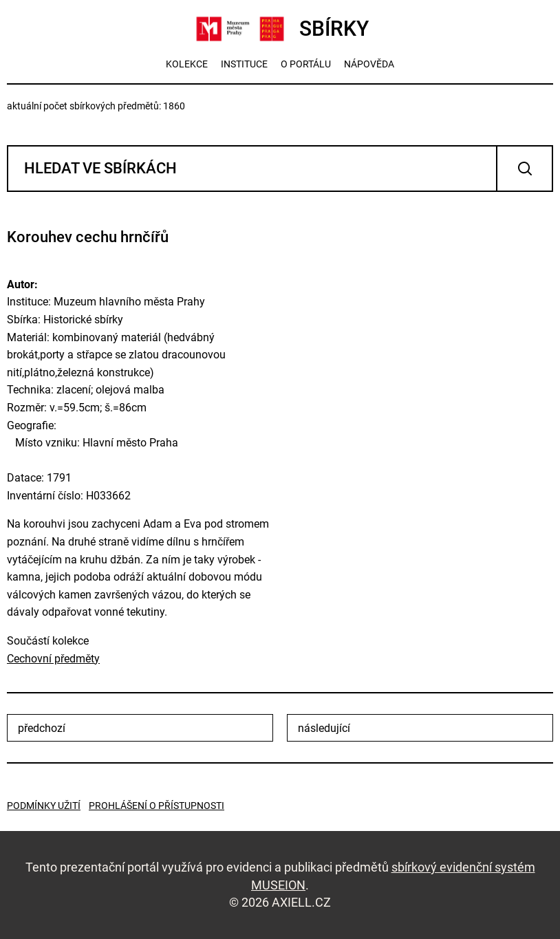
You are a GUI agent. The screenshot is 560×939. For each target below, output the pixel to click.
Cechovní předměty (53, 659)
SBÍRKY (280, 29)
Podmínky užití (44, 806)
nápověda (369, 64)
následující (324, 728)
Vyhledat (525, 169)
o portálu (306, 64)
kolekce (187, 64)
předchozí (42, 728)
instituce (244, 64)
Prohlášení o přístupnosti (157, 806)
